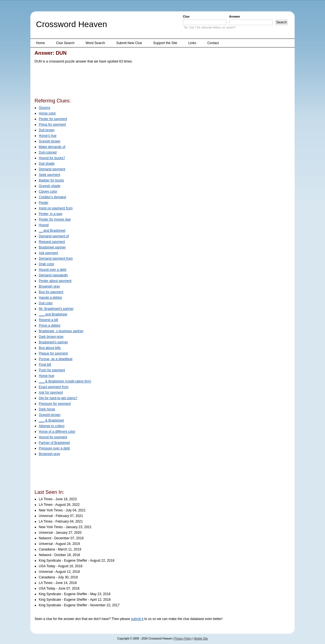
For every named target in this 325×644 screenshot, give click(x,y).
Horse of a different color (57, 432)
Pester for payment (53, 119)
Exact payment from (54, 387)
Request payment (52, 242)
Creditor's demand (52, 197)
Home (40, 43)
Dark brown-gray (51, 337)
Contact (213, 43)
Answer (235, 16)
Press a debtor (50, 325)
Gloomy (44, 108)
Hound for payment (53, 437)
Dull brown (47, 130)
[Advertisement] (136, 82)
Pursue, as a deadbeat (56, 359)
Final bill (45, 365)
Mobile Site (201, 639)
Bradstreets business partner (61, 331)
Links (192, 43)
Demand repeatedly (53, 275)
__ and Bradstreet (52, 231)
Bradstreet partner (52, 247)
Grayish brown (49, 141)
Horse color (47, 113)
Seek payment (49, 175)
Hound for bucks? (52, 158)
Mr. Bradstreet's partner (56, 309)
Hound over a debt (53, 270)
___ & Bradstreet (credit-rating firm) (65, 381)
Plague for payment (53, 353)
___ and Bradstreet (53, 314)
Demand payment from (56, 258)
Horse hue (46, 376)
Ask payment (48, 253)
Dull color (46, 303)
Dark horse (47, 409)
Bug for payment (51, 292)
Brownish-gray (49, 454)
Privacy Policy (183, 639)
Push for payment (52, 370)
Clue (186, 16)
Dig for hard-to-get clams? (58, 398)
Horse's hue (48, 136)
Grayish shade (49, 186)
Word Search (95, 43)
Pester (44, 203)
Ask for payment (51, 392)
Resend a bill (48, 320)
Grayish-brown (50, 415)
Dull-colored (48, 152)
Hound (44, 225)
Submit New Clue (129, 43)
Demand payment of (54, 236)
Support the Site (165, 43)
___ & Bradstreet (51, 420)
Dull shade (47, 164)
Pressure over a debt (54, 448)
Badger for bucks (51, 180)
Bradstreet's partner (53, 342)
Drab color (46, 264)
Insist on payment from (56, 208)
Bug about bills (50, 348)
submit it (137, 619)
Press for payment (52, 125)
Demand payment (52, 169)
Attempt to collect (52, 426)
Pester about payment (55, 281)
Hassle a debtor (50, 298)
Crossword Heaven (71, 24)
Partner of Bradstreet (54, 443)
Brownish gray (49, 286)
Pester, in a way (51, 214)
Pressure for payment (55, 404)
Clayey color (48, 191)
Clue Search (65, 43)
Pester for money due (55, 219)
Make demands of (52, 147)
